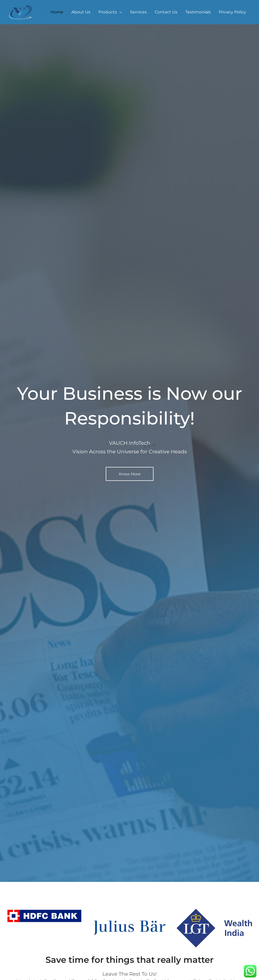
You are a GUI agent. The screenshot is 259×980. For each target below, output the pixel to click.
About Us (81, 12)
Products (108, 12)
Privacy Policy (232, 12)
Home (57, 12)
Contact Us (166, 12)
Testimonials (198, 12)
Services (138, 12)
